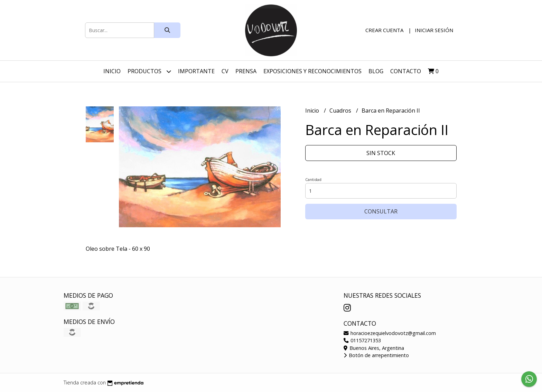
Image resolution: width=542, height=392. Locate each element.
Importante (196, 71)
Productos (149, 71)
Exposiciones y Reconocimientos (312, 71)
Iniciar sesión (434, 30)
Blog (376, 71)
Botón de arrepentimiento (376, 355)
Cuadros (341, 111)
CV (225, 71)
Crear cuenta (384, 30)
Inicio (112, 71)
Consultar (381, 211)
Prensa (246, 71)
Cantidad (313, 179)
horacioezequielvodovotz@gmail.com (390, 333)
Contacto (406, 71)
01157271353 (362, 340)
